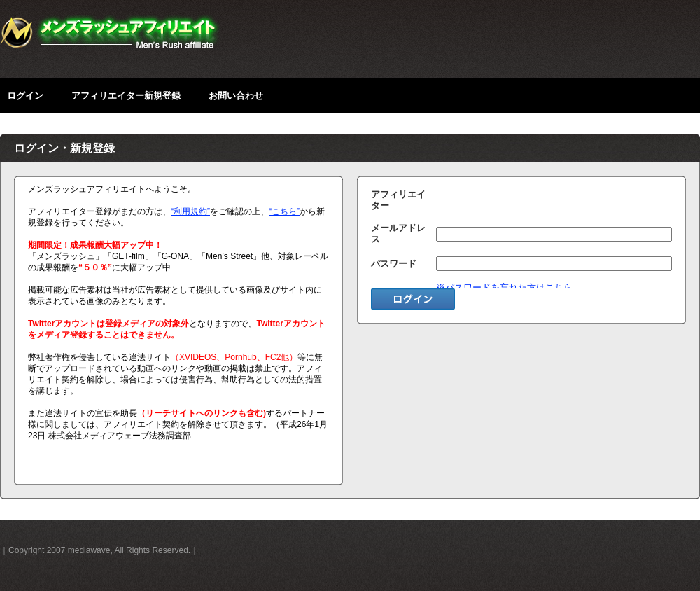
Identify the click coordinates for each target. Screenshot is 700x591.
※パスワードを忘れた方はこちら (504, 287)
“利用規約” (190, 211)
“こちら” (284, 211)
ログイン (25, 96)
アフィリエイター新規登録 (126, 96)
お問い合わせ (236, 96)
